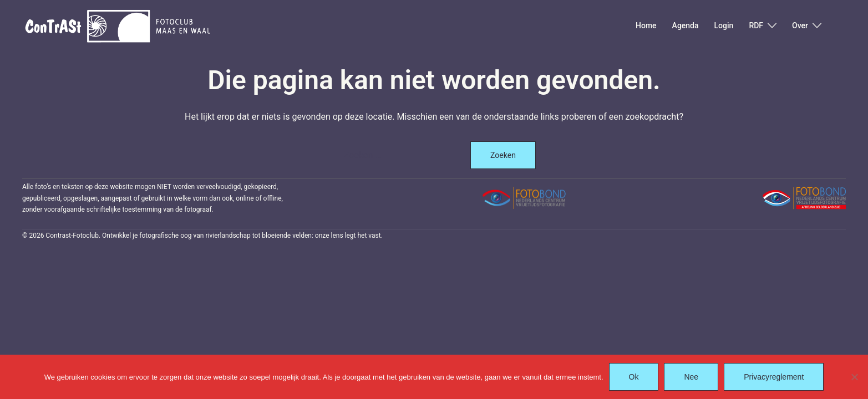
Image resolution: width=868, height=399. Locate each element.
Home (646, 25)
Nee (691, 377)
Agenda (686, 25)
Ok (634, 377)
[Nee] (854, 377)
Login (724, 25)
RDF (756, 25)
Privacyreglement (774, 377)
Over (800, 25)
